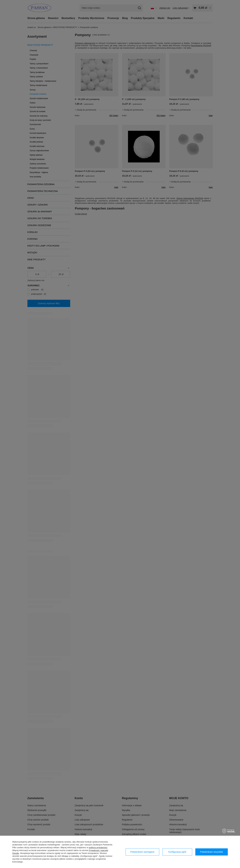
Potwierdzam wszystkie (212, 852)
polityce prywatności (98, 847)
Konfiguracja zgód (177, 852)
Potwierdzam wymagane (142, 852)
